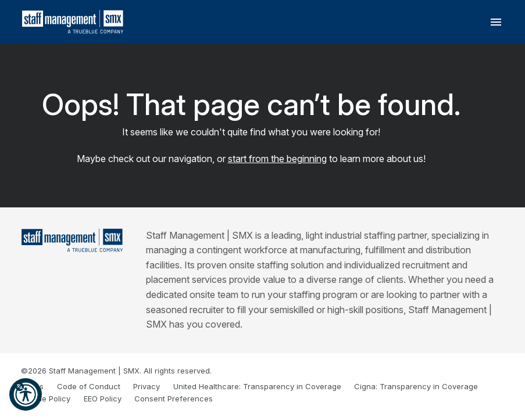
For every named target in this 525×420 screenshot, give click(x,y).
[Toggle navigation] (496, 22)
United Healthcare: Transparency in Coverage (257, 386)
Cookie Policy (46, 399)
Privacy (147, 386)
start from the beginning (277, 159)
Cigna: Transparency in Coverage (416, 386)
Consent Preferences (174, 399)
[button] (26, 394)
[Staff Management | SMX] (72, 240)
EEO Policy (103, 399)
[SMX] (73, 22)
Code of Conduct (89, 386)
